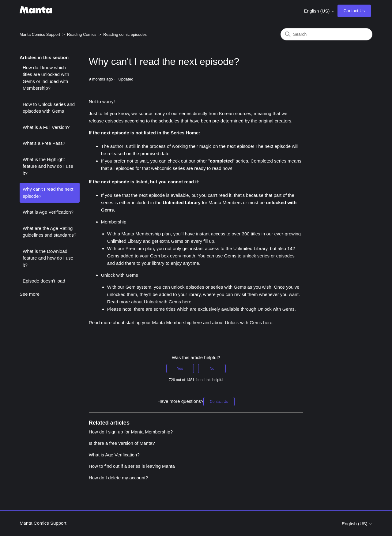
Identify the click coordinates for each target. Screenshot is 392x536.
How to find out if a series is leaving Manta (132, 466)
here (187, 302)
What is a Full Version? (46, 127)
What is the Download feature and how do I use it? (48, 258)
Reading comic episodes (125, 34)
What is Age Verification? (48, 212)
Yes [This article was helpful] (180, 369)
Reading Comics (82, 34)
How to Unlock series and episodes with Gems (49, 108)
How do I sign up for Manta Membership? (131, 432)
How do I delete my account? (118, 478)
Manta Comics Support (40, 34)
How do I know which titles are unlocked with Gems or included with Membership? (46, 78)
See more (30, 294)
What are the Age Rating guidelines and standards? (49, 232)
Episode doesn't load (44, 281)
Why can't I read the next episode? (48, 193)
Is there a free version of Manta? (122, 443)
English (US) (319, 11)
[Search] (326, 34)
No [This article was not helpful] (212, 369)
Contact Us (354, 11)
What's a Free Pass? (44, 143)
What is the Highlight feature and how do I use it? (48, 166)
